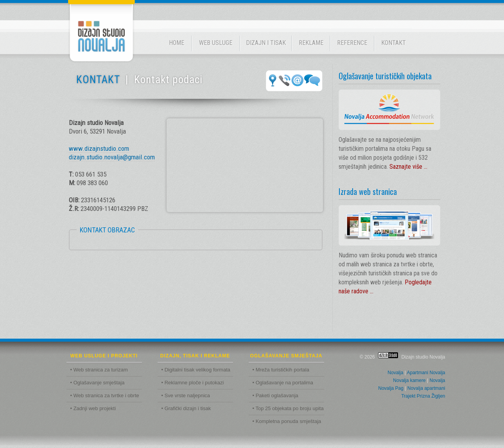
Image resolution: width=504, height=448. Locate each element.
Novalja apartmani (426, 388)
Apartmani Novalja (426, 373)
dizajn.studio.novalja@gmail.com (112, 157)
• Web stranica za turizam (99, 370)
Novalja (395, 373)
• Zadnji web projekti (93, 408)
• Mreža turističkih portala (281, 370)
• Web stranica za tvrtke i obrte (105, 395)
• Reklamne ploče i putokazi (193, 383)
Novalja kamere (409, 380)
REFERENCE (352, 43)
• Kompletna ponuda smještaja (287, 421)
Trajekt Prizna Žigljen (423, 396)
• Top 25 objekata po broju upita (288, 408)
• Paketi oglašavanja (275, 395)
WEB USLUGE (216, 43)
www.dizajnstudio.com (99, 148)
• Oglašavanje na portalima (283, 383)
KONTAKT (394, 43)
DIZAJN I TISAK (266, 43)
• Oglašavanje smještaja (98, 383)
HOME (177, 43)
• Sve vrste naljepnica (186, 395)
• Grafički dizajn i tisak (186, 408)
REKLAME (311, 43)
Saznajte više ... (408, 167)
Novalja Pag (391, 388)
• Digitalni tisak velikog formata (196, 370)
